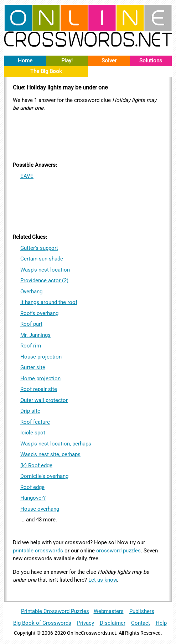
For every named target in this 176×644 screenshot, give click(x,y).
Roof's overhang (39, 313)
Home (25, 61)
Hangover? (33, 498)
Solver (109, 61)
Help (161, 623)
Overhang (31, 292)
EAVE (27, 176)
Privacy (86, 623)
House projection (41, 357)
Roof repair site (39, 389)
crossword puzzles (118, 551)
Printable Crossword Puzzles (55, 611)
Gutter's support (39, 248)
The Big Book (46, 71)
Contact (141, 623)
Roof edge (32, 487)
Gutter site (33, 367)
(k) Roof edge (36, 465)
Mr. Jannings (35, 335)
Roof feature (35, 422)
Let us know (103, 580)
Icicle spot (33, 433)
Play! (67, 61)
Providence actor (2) (44, 280)
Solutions (151, 61)
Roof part (31, 324)
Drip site (30, 411)
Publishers (142, 611)
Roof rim (31, 346)
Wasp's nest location (45, 270)
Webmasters (109, 611)
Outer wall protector (44, 400)
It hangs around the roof (49, 302)
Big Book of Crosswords (42, 623)
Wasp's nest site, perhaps (50, 454)
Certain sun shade (42, 259)
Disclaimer (113, 623)
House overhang (40, 509)
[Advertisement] (88, 135)
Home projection (40, 378)
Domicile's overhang (44, 476)
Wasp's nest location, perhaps (56, 444)
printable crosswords (38, 551)
